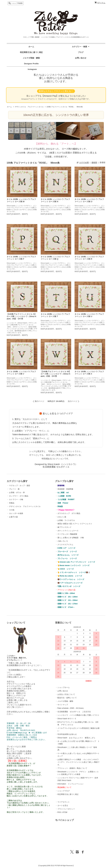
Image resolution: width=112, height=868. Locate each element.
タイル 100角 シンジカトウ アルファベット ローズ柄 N (55, 200)
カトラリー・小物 (16, 499)
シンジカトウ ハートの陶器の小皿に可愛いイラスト (78, 715)
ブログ (81, 52)
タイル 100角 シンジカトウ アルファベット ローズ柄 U (89, 315)
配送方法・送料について (67, 698)
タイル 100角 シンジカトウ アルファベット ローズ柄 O (89, 200)
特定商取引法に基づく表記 (31, 52)
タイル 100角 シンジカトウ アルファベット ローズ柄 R (89, 258)
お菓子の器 (13, 517)
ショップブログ (64, 791)
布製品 (12, 503)
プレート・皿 (14, 489)
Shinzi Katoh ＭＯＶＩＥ (67, 719)
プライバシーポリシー (66, 809)
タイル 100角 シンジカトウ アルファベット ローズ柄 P (21, 258)
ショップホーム (64, 687)
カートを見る (63, 805)
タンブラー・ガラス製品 (19, 496)
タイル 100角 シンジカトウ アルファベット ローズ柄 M (21, 200)
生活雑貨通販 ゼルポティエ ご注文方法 (74, 712)
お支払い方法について (66, 694)
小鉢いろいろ (63, 541)
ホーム (31, 47)
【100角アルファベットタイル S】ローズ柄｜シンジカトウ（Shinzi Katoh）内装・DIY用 (22, 316)
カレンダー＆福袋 (16, 513)
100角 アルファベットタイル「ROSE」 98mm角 (65, 107)
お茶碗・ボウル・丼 (17, 493)
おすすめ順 (84, 163)
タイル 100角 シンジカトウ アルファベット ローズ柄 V (21, 373)
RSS (59, 812)
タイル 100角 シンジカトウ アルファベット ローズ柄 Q (55, 258)
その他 (12, 510)
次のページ (73, 401)
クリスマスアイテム (65, 545)
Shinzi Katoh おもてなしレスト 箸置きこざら (76, 738)
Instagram (31, 69)
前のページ (39, 401)
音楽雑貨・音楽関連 (65, 489)
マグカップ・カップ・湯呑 (20, 486)
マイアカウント (64, 802)
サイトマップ (63, 705)
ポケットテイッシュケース (68, 531)
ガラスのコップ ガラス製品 (69, 513)
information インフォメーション (71, 784)
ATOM (65, 812)
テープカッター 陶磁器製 (67, 534)
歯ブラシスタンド (64, 527)
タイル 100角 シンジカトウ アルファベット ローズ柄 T (55, 315)
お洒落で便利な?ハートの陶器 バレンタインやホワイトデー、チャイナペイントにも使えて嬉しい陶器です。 (78, 762)
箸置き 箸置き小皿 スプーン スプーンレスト (75, 524)
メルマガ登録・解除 (31, 58)
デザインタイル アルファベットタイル (29, 107)
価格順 (94, 163)
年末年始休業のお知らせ (67, 734)
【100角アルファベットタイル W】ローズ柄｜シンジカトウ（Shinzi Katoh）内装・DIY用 (56, 374)
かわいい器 (62, 517)
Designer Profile (32, 64)
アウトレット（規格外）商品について (72, 768)
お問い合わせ (81, 58)
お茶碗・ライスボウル (66, 520)
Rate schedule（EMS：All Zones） (71, 708)
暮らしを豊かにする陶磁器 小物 (71, 538)
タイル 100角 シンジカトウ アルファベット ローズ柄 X (89, 373)
